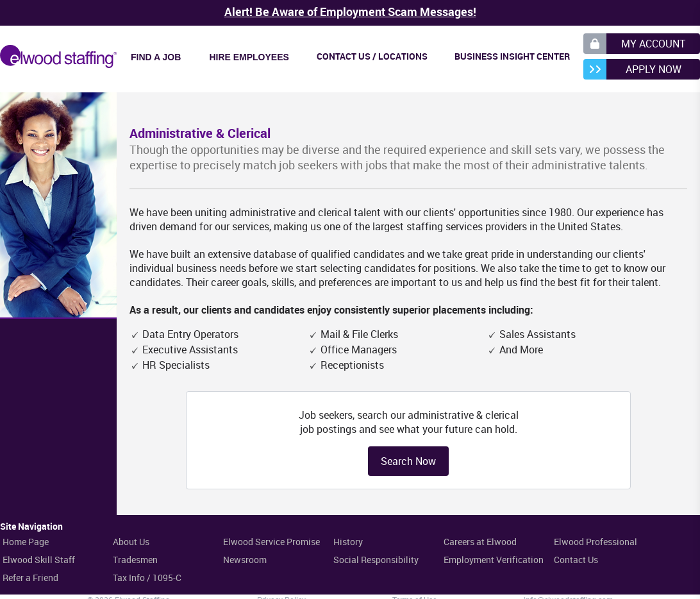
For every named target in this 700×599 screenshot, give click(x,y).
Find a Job (156, 57)
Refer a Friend (30, 578)
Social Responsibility (376, 560)
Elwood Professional (596, 542)
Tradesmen (135, 560)
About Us (131, 542)
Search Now (408, 461)
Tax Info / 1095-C (147, 578)
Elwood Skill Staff (39, 560)
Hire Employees (249, 57)
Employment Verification (494, 560)
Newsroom (245, 560)
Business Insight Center (512, 56)
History (348, 542)
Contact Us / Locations (372, 56)
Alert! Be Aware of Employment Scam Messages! (350, 12)
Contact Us (576, 560)
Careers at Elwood (480, 542)
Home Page (26, 542)
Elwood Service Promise (271, 542)
